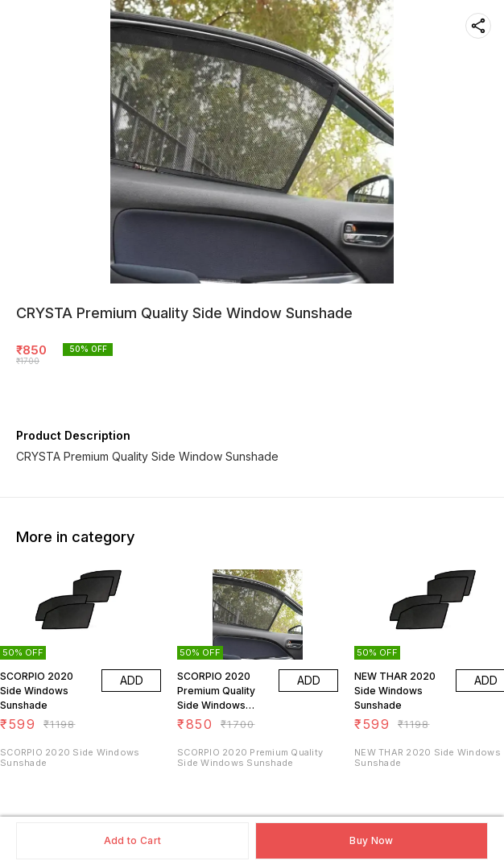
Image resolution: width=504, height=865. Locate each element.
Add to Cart (132, 840)
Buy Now (371, 840)
